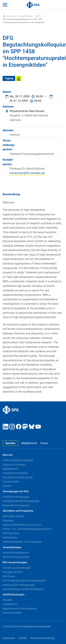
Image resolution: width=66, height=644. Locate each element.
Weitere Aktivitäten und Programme (22, 542)
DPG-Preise (9, 576)
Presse (44, 443)
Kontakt (7, 486)
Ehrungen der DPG (13, 572)
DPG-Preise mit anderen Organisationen (24, 581)
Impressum (9, 638)
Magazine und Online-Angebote (20, 609)
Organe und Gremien (14, 465)
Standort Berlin (11, 482)
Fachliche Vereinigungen (16, 497)
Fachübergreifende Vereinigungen (21, 501)
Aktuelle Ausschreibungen (17, 568)
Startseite (9, 16)
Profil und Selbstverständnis (18, 460)
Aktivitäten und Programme (18, 511)
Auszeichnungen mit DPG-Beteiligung (23, 589)
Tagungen (8, 520)
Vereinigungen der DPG (16, 491)
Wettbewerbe (10, 538)
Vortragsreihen (11, 533)
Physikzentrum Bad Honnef (18, 477)
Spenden (10, 443)
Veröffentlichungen (14, 595)
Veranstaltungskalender (16, 553)
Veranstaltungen (25, 16)
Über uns (8, 455)
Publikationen (10, 604)
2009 (37, 16)
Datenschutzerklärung (42, 638)
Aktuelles (8, 600)
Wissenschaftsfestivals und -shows (22, 525)
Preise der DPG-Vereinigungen (19, 585)
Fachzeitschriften (12, 613)
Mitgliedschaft (29, 443)
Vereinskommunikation (15, 473)
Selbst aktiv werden (13, 516)
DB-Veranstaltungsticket (16, 557)
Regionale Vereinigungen (16, 505)
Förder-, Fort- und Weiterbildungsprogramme (27, 529)
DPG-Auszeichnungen (15, 562)
